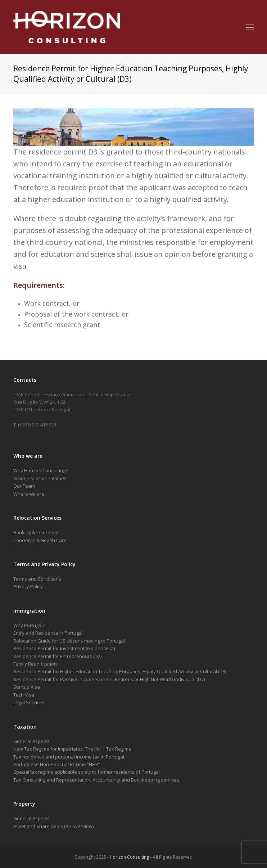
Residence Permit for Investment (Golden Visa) (64, 648)
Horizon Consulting (130, 857)
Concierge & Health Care (40, 540)
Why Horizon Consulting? (40, 470)
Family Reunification (35, 664)
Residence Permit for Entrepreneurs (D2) (57, 656)
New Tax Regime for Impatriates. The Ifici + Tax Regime (72, 749)
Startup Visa (27, 687)
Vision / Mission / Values (40, 478)
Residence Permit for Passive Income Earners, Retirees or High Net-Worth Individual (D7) (109, 679)
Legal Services (29, 702)
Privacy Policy (28, 586)
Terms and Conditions (37, 579)
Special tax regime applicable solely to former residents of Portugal (87, 772)
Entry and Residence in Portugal (48, 633)
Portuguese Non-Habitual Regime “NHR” (57, 764)
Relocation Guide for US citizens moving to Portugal (69, 641)
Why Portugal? (29, 625)
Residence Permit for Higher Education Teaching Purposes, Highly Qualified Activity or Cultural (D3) (120, 671)
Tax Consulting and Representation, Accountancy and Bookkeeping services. (97, 780)
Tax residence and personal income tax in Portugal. (69, 757)
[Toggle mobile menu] (250, 27)
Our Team (24, 486)
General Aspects (31, 741)
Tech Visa (24, 695)
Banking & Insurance (36, 532)
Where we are (29, 494)
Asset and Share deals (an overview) (53, 826)
